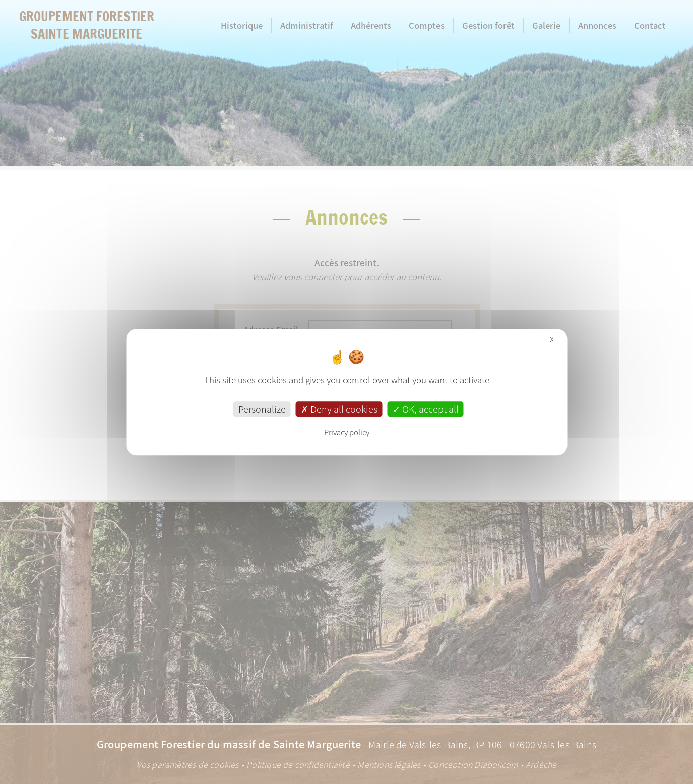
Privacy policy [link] (347, 432)
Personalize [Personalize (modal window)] (262, 409)
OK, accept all (426, 409)
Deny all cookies (339, 409)
